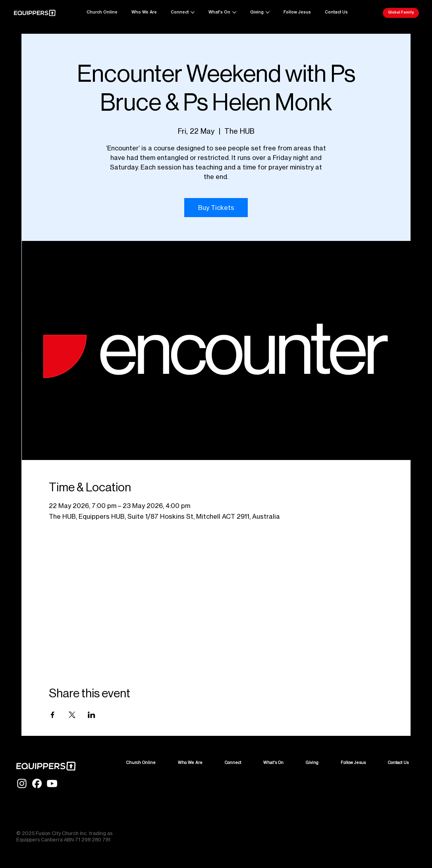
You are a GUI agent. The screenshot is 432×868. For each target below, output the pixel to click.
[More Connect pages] (193, 12)
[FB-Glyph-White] (37, 783)
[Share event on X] (72, 715)
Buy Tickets (216, 208)
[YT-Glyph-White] (52, 783)
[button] (336, 12)
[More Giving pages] (268, 12)
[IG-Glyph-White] (22, 783)
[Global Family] (401, 13)
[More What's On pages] (234, 12)
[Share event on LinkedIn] (92, 715)
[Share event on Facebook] (53, 715)
